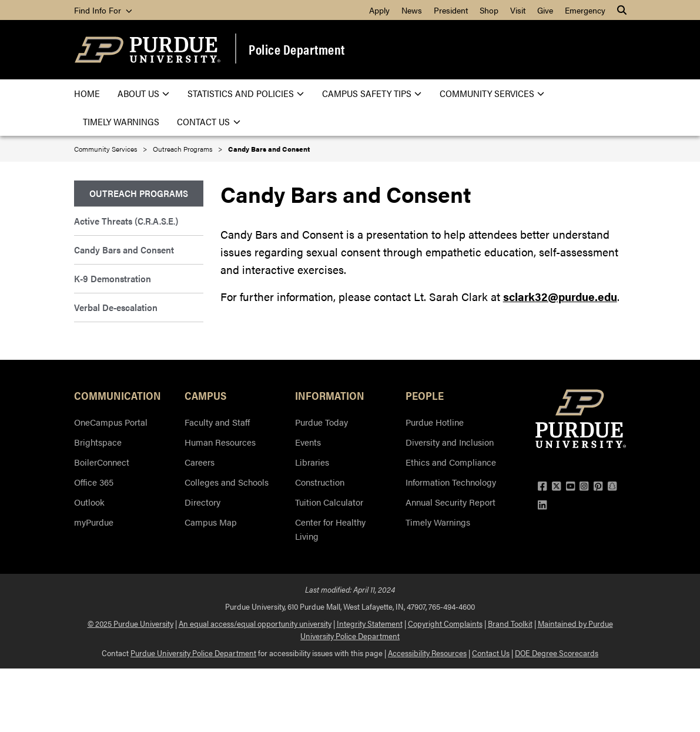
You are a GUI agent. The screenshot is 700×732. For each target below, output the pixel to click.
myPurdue (94, 522)
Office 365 (94, 482)
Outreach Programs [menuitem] (139, 193)
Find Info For (103, 10)
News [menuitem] (412, 10)
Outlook (89, 502)
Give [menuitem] (545, 10)
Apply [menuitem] (379, 10)
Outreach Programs (182, 149)
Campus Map (211, 522)
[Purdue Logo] (148, 50)
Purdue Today (321, 422)
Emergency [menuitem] (585, 10)
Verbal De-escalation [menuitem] (116, 307)
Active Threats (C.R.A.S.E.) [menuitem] (126, 221)
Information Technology (451, 482)
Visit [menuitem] (518, 10)
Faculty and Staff (217, 422)
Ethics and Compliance (451, 462)
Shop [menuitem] (489, 10)
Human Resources (220, 442)
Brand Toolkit (510, 623)
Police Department (297, 49)
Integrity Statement (370, 623)
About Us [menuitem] (144, 93)
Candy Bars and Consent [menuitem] (124, 250)
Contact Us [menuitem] (209, 122)
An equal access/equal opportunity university (255, 623)
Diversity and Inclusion (450, 442)
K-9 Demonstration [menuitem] (113, 278)
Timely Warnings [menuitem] (121, 121)
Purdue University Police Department (193, 653)
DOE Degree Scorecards (557, 653)
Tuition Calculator (329, 502)
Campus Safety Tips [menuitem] (372, 93)
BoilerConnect (102, 462)
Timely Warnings (438, 522)
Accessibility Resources (427, 653)
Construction (320, 482)
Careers (200, 462)
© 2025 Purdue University (130, 623)
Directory (202, 502)
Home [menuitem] (87, 93)
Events (308, 442)
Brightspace (98, 442)
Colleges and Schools (227, 482)
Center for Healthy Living (330, 529)
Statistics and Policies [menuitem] (246, 93)
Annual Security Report (451, 502)
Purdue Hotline (435, 422)
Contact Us (491, 653)
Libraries (312, 462)
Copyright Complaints (445, 623)
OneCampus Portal (111, 422)
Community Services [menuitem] (492, 93)
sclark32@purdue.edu (560, 297)
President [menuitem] (451, 10)
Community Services (105, 149)
